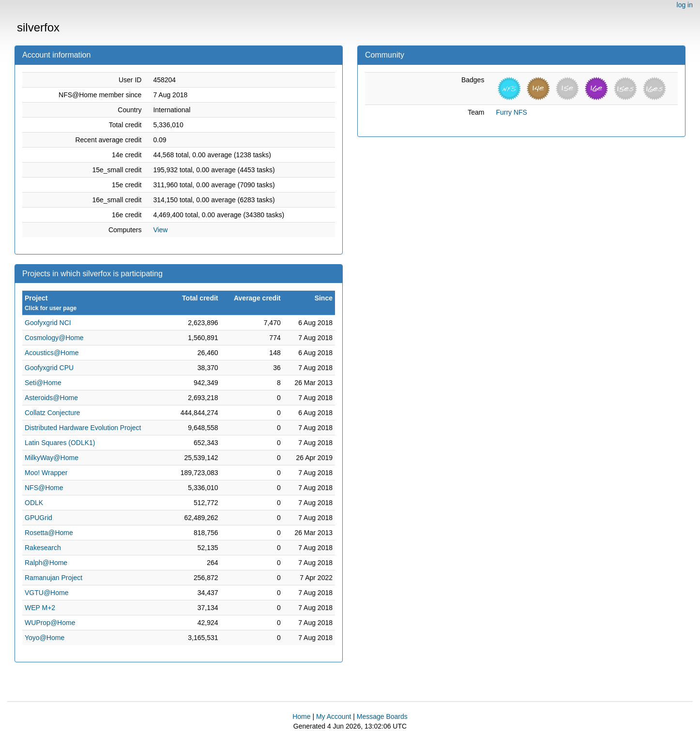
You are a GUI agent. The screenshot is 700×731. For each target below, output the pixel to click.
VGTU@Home (46, 593)
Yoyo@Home (45, 638)
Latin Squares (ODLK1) (60, 443)
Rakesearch (43, 548)
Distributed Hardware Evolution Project (83, 428)
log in (685, 5)
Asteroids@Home (51, 398)
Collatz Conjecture (52, 413)
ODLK (34, 503)
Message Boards (382, 716)
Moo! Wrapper (46, 473)
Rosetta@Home (49, 533)
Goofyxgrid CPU (49, 368)
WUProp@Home (50, 623)
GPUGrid (38, 518)
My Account (334, 716)
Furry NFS (511, 112)
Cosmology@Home (54, 338)
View (160, 230)
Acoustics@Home (52, 353)
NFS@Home (44, 488)
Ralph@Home (46, 563)
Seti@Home (43, 383)
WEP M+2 (40, 608)
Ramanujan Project (53, 578)
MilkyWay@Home (52, 458)
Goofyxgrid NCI (48, 323)
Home (301, 716)
